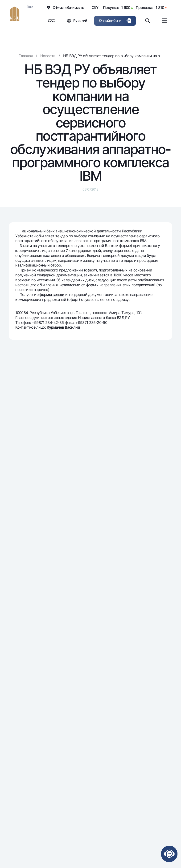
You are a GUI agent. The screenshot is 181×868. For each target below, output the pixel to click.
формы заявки (52, 295)
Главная (26, 56)
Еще (30, 7)
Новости (48, 56)
